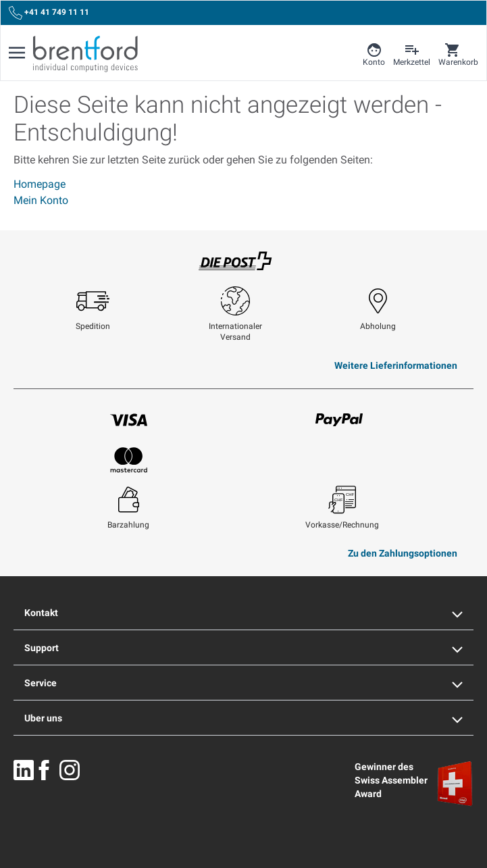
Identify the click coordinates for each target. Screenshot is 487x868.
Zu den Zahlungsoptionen (403, 553)
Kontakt (243, 613)
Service (243, 683)
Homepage (40, 184)
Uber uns (243, 718)
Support (243, 648)
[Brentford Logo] (85, 54)
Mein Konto (41, 200)
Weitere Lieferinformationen (396, 365)
